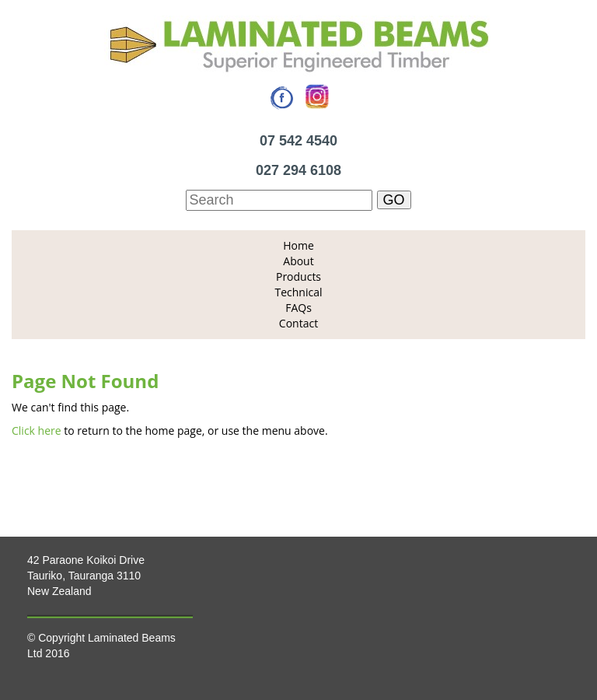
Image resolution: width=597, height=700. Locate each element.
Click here (37, 430)
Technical (298, 292)
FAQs (298, 308)
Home (298, 245)
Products (298, 276)
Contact (298, 323)
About (298, 261)
